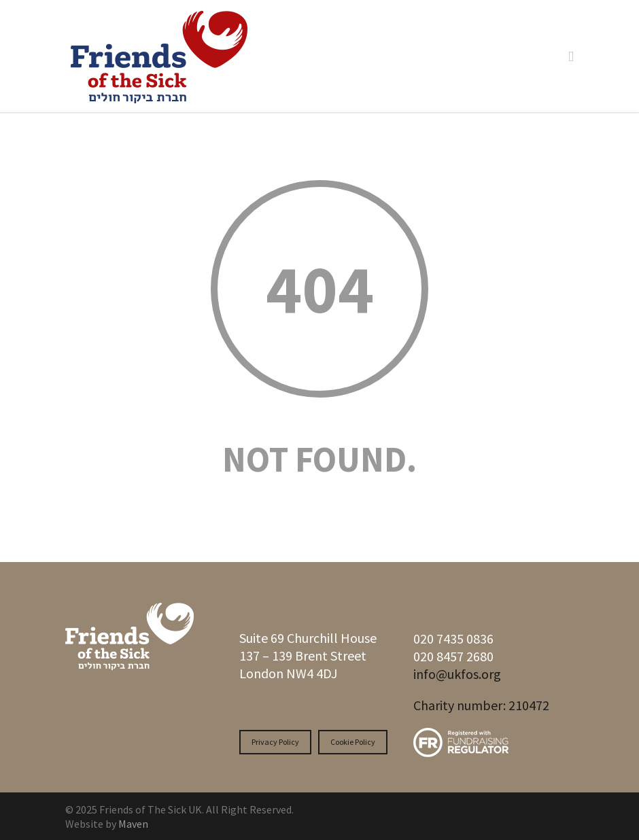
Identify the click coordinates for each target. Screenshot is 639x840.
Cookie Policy (353, 742)
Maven (133, 824)
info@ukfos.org (457, 674)
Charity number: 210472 (481, 705)
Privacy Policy (275, 742)
